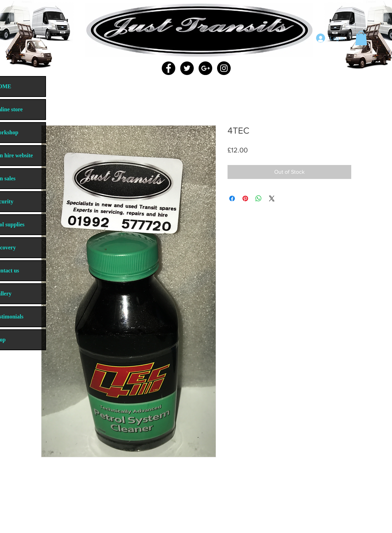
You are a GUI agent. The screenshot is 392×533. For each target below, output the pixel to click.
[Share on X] (272, 198)
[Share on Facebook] (232, 198)
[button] (361, 38)
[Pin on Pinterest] (245, 198)
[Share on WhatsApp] (259, 198)
